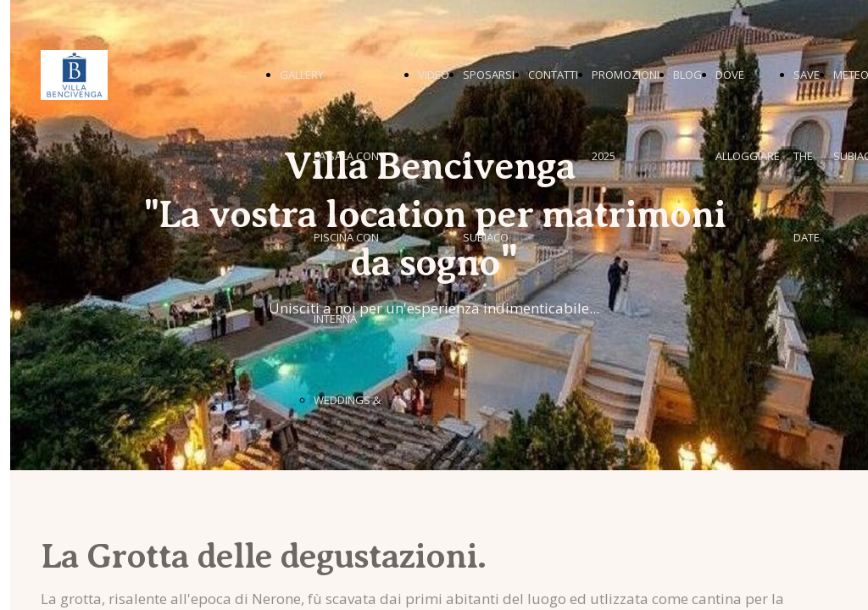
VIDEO (434, 75)
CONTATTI (553, 75)
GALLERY (302, 75)
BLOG (687, 75)
